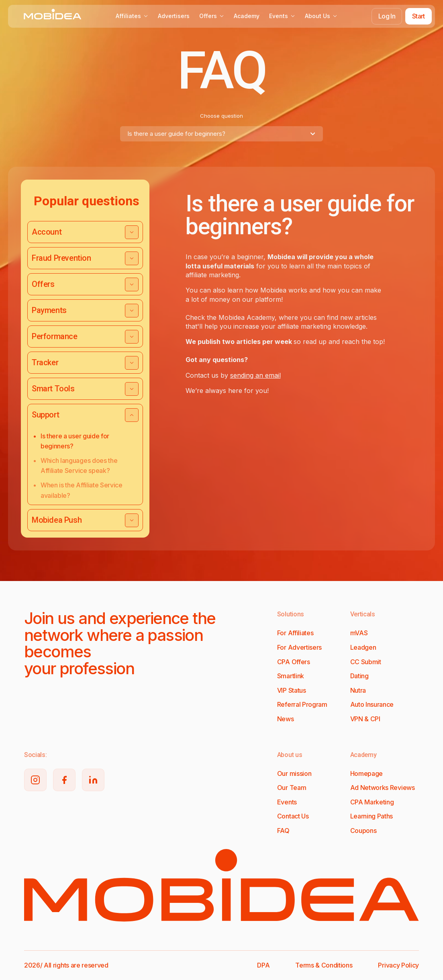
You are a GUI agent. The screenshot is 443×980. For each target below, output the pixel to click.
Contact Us (293, 816)
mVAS (359, 633)
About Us (321, 16)
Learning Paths (372, 816)
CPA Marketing (372, 802)
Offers (212, 16)
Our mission (294, 773)
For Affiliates (295, 633)
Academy (247, 16)
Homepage (366, 773)
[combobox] (221, 134)
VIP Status (292, 690)
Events (282, 16)
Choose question (221, 116)
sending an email (255, 375)
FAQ (283, 831)
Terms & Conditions (324, 965)
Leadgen (363, 647)
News (286, 719)
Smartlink (291, 676)
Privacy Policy (398, 965)
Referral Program (302, 704)
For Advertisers (299, 647)
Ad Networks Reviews (383, 788)
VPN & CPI (365, 719)
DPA (263, 965)
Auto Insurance (372, 704)
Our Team (292, 788)
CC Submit (366, 662)
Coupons (363, 831)
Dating (359, 676)
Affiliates (132, 16)
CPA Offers (294, 662)
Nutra (358, 690)
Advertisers (174, 16)
